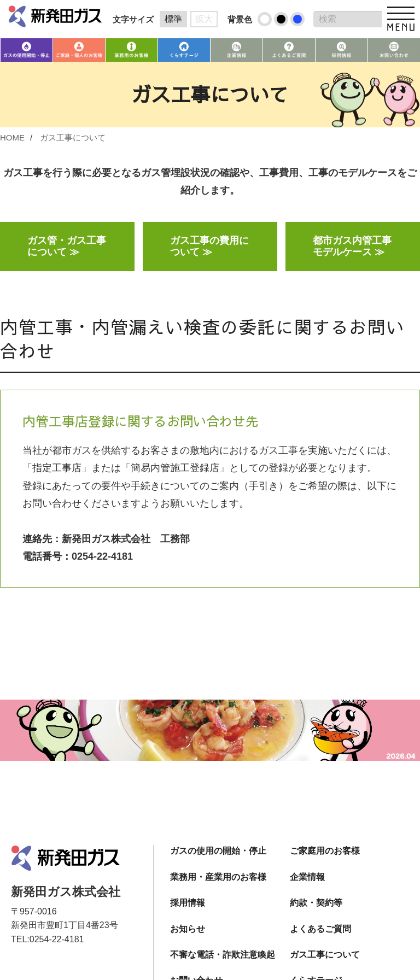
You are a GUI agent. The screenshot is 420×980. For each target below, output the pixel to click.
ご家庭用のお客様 (325, 852)
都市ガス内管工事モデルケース (352, 247)
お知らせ (188, 929)
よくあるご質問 (320, 929)
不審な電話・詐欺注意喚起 (223, 955)
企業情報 (307, 878)
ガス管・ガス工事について (67, 247)
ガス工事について (73, 137)
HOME (12, 137)
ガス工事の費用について (209, 247)
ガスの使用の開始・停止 (218, 852)
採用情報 (188, 904)
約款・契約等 (316, 904)
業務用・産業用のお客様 (218, 878)
